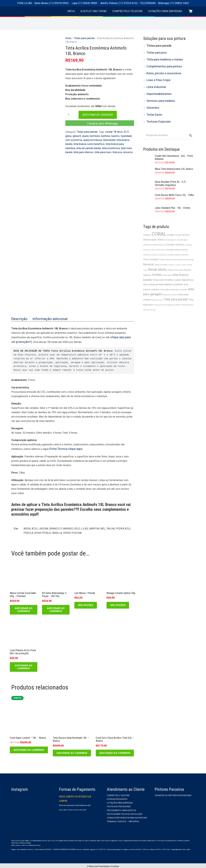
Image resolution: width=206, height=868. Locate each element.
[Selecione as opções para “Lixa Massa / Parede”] (86, 604)
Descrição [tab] (19, 319)
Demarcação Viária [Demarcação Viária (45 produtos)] (153, 233)
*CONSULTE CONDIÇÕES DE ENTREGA (64, 848)
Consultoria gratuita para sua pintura (127, 817)
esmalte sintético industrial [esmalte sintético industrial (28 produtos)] (178, 247)
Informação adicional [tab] (46, 319)
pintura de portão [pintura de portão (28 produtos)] (161, 257)
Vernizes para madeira (159, 97)
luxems (105, 135)
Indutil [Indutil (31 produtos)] (162, 252)
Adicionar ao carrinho (98, 114)
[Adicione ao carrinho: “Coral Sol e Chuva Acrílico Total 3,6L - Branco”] (115, 752)
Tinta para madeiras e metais (163, 58)
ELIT (123, 131)
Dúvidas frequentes (117, 798)
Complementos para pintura (162, 65)
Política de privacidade (119, 805)
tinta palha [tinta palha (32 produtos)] (165, 280)
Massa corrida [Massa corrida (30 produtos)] (172, 252)
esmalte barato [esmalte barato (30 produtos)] (170, 233)
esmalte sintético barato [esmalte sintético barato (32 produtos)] (177, 243)
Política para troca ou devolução (125, 813)
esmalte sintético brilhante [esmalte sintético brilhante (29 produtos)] (155, 247)
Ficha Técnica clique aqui (64, 448)
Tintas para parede (83, 38)
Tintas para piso (155, 52)
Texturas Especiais (157, 116)
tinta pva (97, 149)
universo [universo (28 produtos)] (147, 299)
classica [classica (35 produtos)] (147, 229)
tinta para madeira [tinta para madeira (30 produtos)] (170, 285)
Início (68, 38)
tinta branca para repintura (105, 142)
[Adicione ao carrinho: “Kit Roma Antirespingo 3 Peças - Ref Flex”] (56, 608)
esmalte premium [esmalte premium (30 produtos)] (158, 238)
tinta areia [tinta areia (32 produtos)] (167, 266)
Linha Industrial (155, 84)
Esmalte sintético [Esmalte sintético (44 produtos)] (175, 238)
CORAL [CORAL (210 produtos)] (159, 228)
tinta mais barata (108, 145)
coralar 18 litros (112, 131)
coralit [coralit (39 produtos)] (178, 229)
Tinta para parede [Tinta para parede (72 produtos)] (176, 289)
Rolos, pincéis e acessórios (162, 71)
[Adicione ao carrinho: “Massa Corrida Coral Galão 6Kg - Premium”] (24, 608)
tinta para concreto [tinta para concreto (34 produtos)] (179, 280)
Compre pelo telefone (118, 794)
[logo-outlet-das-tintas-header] (35, 13)
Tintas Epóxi (153, 110)
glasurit (69, 135)
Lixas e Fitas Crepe (157, 78)
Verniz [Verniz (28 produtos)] (153, 299)
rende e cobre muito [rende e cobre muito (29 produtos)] (177, 257)
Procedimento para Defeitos (121, 809)
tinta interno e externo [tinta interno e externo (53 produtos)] (171, 275)
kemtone (86, 135)
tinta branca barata (118, 138)
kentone (96, 135)
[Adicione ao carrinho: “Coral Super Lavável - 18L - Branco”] (29, 749)
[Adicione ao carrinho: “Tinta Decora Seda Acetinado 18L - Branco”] (72, 752)
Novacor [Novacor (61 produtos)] (149, 256)
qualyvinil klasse (85, 138)
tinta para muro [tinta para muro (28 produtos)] (157, 290)
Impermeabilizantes (158, 90)
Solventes (152, 103)
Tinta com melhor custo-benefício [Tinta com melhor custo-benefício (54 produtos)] (173, 271)
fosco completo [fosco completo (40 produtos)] (151, 252)
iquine (77, 135)
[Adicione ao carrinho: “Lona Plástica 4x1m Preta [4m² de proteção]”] (24, 666)
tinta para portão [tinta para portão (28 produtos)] (174, 294)
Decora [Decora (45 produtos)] (185, 229)
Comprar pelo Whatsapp (103, 123)
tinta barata (101, 138)
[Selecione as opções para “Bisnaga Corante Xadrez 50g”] (118, 604)
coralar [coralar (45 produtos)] (171, 229)
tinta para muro (83, 149)
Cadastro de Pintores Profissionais (173, 794)
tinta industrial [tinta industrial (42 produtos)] (151, 275)
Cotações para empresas (120, 802)
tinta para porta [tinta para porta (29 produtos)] (160, 294)
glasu (129, 131)
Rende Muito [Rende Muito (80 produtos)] (157, 261)
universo (107, 149)
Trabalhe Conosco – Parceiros (123, 820)
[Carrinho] (191, 13)
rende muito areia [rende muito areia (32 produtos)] (175, 262)
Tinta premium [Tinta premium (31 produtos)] (187, 294)
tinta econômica (90, 145)
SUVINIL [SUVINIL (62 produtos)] (157, 266)
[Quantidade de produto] (71, 114)
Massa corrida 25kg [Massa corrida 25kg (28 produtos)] (186, 252)
